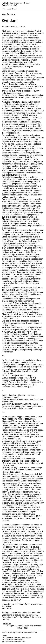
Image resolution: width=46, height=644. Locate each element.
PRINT (6, 624)
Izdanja (9, 9)
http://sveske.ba (9, 5)
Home (4, 9)
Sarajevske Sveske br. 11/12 (13, 26)
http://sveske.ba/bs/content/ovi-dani (25, 632)
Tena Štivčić (8, 14)
